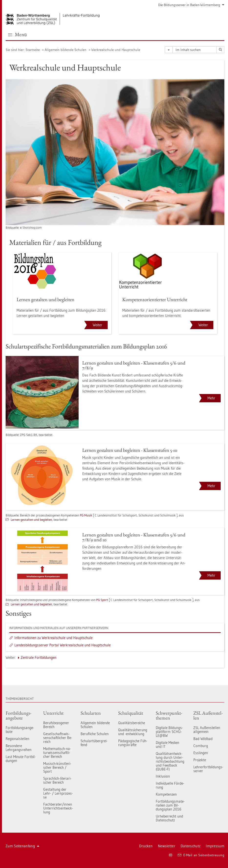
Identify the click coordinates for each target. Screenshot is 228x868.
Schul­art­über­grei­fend (94, 743)
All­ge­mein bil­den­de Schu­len (66, 50)
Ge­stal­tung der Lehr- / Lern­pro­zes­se (58, 793)
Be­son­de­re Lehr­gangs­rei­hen (19, 748)
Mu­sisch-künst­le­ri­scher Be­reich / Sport (57, 767)
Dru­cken (146, 846)
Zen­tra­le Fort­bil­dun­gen (39, 657)
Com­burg (201, 746)
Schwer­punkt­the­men (169, 715)
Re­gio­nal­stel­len (17, 739)
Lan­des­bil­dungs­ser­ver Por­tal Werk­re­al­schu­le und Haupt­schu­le (62, 645)
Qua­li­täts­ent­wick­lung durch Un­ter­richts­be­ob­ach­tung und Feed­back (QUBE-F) (170, 761)
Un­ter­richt (53, 713)
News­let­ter (167, 846)
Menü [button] (18, 34)
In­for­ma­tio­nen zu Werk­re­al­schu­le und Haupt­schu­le (53, 638)
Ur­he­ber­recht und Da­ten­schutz (169, 818)
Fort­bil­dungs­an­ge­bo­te (18, 715)
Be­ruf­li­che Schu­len (95, 734)
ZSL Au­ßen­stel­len (208, 715)
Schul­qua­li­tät (131, 713)
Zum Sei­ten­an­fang (22, 846)
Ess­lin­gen (201, 753)
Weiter (98, 325)
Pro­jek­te (200, 760)
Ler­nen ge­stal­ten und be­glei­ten (31, 520)
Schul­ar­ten (91, 713)
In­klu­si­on (163, 776)
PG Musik (86, 515)
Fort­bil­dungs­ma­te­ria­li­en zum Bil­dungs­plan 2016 (170, 805)
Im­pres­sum (215, 846)
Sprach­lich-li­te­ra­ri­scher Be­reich (57, 780)
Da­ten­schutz (191, 846)
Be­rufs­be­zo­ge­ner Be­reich (56, 725)
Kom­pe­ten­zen (166, 794)
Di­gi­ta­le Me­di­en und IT (167, 745)
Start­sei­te (33, 50)
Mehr (211, 398)
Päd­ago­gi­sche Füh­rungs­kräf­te (133, 743)
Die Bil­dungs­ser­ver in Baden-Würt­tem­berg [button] (191, 5)
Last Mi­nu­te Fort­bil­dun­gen (21, 759)
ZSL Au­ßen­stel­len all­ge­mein (207, 730)
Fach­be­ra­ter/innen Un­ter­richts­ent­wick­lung (58, 808)
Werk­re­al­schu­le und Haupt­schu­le (116, 50)
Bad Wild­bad (203, 739)
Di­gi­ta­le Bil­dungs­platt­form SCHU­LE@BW (169, 732)
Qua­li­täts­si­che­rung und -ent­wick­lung (133, 732)
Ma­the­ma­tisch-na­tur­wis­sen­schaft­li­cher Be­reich (57, 753)
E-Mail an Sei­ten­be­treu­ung (201, 855)
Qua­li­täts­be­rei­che (132, 723)
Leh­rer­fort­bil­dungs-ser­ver (208, 769)
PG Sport (102, 600)
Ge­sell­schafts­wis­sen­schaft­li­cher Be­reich (58, 738)
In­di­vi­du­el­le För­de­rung (170, 785)
